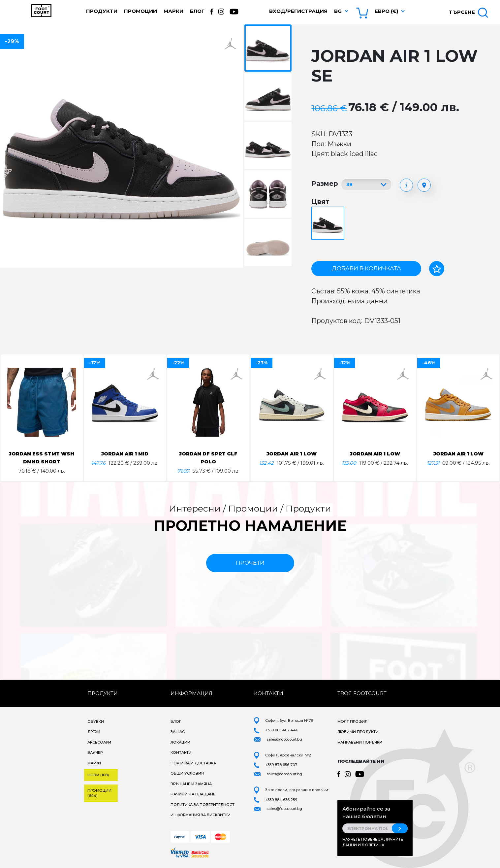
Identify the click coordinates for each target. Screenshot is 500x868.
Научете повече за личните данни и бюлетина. (373, 842)
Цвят (320, 202)
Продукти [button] (102, 11)
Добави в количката (366, 268)
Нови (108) (98, 775)
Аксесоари (99, 742)
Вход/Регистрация (298, 11)
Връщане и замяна (191, 784)
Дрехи (94, 732)
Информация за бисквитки (201, 815)
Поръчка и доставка (193, 763)
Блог (197, 11)
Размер (325, 184)
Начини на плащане (193, 794)
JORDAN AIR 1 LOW (292, 454)
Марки (173, 11)
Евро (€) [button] (386, 11)
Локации (180, 742)
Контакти (181, 752)
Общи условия (187, 773)
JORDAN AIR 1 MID (125, 454)
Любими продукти (358, 732)
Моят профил (352, 721)
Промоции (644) (99, 793)
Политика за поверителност (203, 805)
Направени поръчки (360, 742)
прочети (250, 563)
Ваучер (95, 752)
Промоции (141, 11)
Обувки (96, 721)
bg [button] (338, 11)
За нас (178, 732)
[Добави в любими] (437, 269)
